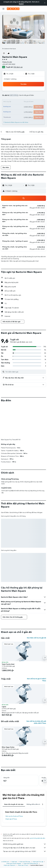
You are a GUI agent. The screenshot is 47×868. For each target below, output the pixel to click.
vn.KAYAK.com (5, 828)
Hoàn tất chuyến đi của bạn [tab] (14, 771)
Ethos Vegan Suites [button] (8, 714)
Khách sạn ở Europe (25, 828)
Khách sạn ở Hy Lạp (38, 828)
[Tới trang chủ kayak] (13, 9)
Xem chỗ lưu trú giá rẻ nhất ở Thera (36, 646)
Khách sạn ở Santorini (10, 832)
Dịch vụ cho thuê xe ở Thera (14, 783)
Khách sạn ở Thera (11, 786)
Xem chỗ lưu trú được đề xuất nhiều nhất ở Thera (36, 689)
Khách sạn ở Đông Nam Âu (31, 830)
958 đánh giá (18, 67)
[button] (45, 3)
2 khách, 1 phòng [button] (10, 79)
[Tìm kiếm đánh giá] (25, 372)
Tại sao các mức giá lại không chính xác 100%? (25, 818)
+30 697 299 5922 (9, 64)
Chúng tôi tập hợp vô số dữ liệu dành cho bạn (25, 814)
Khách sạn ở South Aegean (14, 830)
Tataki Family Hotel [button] (8, 631)
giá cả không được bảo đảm (38, 805)
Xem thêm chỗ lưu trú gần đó (36, 604)
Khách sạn (14, 828)
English (21, 4)
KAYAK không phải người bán (25, 811)
